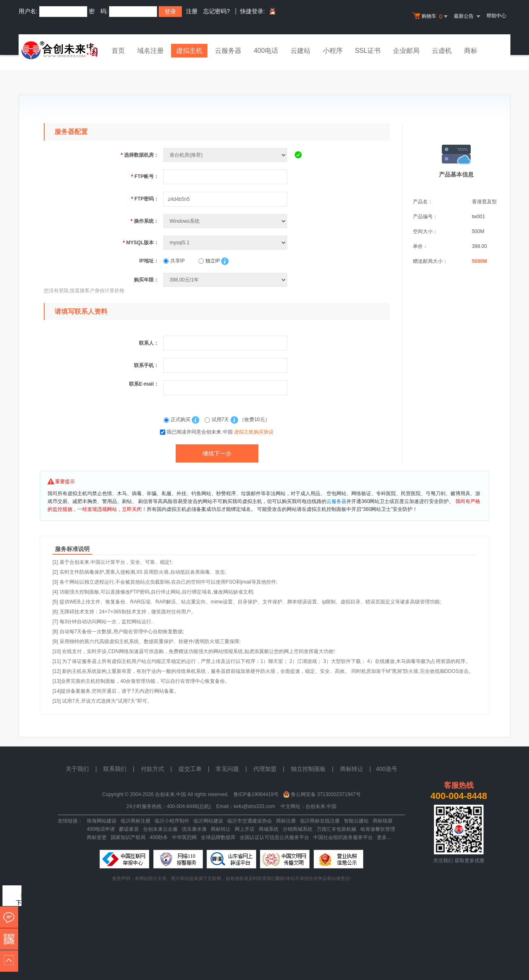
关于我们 (77, 769)
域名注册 (150, 51)
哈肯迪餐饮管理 (378, 829)
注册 (192, 11)
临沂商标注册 (136, 821)
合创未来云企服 (160, 829)
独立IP (209, 261)
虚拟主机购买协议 (254, 432)
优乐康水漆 (194, 829)
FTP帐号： (145, 176)
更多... (384, 837)
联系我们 (115, 769)
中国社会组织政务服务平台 (343, 837)
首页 (118, 51)
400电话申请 (101, 829)
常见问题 (227, 769)
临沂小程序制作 (172, 821)
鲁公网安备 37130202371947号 (326, 794)
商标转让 (221, 829)
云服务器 (228, 51)
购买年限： (146, 280)
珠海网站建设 (102, 821)
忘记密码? (217, 11)
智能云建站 (356, 821)
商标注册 (286, 821)
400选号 (386, 769)
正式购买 (178, 420)
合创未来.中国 (321, 806)
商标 (471, 51)
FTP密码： (145, 199)
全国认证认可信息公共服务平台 (274, 837)
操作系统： (145, 221)
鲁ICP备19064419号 (256, 794)
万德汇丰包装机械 (336, 829)
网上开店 (245, 829)
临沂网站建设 (208, 821)
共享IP (174, 261)
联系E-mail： (144, 384)
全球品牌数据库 (218, 837)
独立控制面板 (308, 769)
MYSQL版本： (141, 243)
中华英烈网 (184, 837)
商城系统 (269, 829)
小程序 (333, 51)
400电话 (266, 51)
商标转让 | (358, 769)
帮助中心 (496, 16)
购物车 (431, 17)
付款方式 (153, 769)
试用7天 (217, 420)
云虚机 (442, 51)
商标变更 (97, 837)
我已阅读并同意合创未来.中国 (220, 432)
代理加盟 (265, 769)
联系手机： (146, 365)
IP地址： (149, 261)
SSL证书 (368, 51)
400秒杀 (159, 837)
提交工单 (190, 769)
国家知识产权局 (128, 837)
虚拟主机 (189, 51)
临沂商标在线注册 (320, 821)
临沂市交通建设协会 (250, 821)
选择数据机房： (140, 155)
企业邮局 (406, 51)
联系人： (149, 343)
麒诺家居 (129, 829)
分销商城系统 (298, 829)
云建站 (300, 51)
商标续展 (383, 821)
